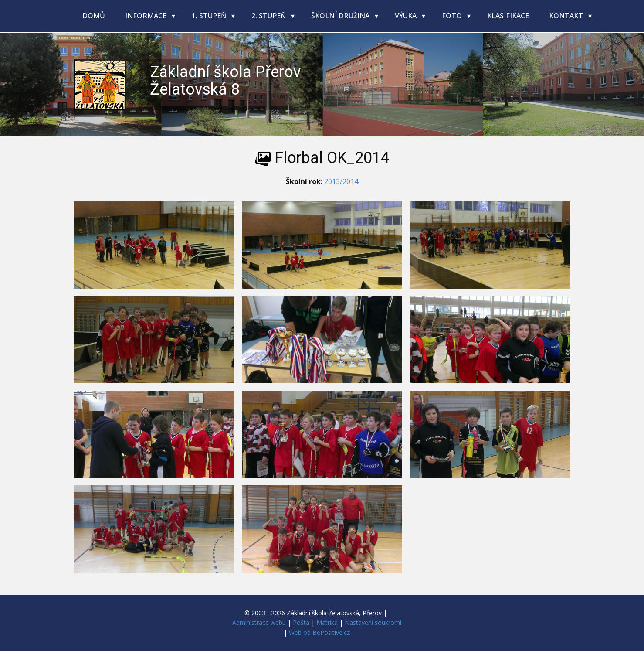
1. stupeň (210, 16)
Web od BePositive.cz (319, 632)
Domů (94, 16)
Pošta (301, 622)
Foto (453, 16)
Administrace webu (259, 622)
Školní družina (341, 16)
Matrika (327, 622)
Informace (147, 16)
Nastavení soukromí (373, 622)
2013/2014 (341, 181)
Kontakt (567, 16)
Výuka (407, 16)
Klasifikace (508, 16)
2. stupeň (269, 16)
